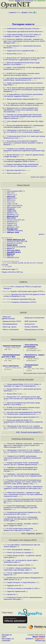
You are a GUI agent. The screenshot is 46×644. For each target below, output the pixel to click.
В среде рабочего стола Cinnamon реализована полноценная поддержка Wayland (23, 95)
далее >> (43, 177)
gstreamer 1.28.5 (13, 227)
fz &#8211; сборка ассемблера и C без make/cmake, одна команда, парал (20, 569)
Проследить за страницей (8, 640)
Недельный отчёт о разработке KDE (21, 51)
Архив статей (42, 373)
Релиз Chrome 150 (14, 173)
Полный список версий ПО (32, 432)
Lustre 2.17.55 (12, 204)
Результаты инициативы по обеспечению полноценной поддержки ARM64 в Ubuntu (20, 160)
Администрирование (12, 346)
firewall (30, 359)
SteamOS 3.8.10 (13, 258)
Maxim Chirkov (39, 637)
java (19, 359)
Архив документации (30, 373)
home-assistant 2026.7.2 (16, 191)
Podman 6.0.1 (12, 223)
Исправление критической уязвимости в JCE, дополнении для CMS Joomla (22, 513)
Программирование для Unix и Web (11, 356)
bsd (37, 369)
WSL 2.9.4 (11, 193)
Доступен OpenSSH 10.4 (16, 170)
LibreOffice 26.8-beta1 (15, 231)
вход (23, 1)
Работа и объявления (11, 330)
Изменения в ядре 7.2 (10, 269)
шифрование (31, 360)
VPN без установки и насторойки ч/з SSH (23, 588)
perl (9, 359)
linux (33, 369)
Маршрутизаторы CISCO (12, 321)
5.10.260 (5, 265)
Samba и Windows (31, 327)
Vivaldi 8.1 (11, 209)
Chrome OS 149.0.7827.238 (17, 241)
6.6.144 (27, 263)
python (14, 359)
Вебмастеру (40, 641)
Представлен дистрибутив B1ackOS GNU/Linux (25, 32)
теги (30, 12)
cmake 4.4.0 (11, 211)
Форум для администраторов (8, 318)
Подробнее (31, 534)
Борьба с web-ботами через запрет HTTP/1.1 (28, 291)
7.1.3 (9, 263)
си (6, 359)
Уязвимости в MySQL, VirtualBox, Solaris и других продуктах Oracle (21, 525)
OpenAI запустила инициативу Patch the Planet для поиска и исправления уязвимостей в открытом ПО (23, 501)
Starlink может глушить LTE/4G (19, 565)
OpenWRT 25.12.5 (14, 252)
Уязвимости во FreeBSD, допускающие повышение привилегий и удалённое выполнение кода (24, 150)
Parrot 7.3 (11, 249)
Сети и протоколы (11, 366)
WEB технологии (31, 321)
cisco (29, 369)
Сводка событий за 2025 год (12, 272)
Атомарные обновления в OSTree (24, 302)
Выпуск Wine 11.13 (14, 54)
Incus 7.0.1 (11, 202)
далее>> (42, 234)
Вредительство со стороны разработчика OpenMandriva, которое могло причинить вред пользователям (21, 110)
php (6, 360)
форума (28, 540)
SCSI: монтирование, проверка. (19, 550)
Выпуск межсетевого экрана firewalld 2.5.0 (23, 99)
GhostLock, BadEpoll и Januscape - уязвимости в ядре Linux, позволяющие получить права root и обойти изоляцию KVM (24, 41)
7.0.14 (9, 266)
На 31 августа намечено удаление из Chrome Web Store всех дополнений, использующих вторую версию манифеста (24, 90)
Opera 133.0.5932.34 (15, 205)
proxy (19, 368)
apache (8, 368)
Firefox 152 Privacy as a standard (19, 553)
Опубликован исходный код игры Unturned (23, 29)
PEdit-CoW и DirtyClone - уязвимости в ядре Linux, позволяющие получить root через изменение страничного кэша (23, 494)
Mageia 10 (11, 254)
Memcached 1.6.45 (14, 207)
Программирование (10, 324)
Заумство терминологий (16, 591)
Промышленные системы (34, 330)
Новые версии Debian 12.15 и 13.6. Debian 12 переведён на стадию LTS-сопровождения (22, 35)
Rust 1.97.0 (11, 218)
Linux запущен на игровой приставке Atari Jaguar (25, 121)
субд (10, 360)
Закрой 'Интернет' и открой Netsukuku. (21, 582)
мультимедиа (31, 350)
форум (25, 12)
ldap (6, 349)
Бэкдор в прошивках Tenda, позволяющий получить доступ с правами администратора (21, 165)
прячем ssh (11, 594)
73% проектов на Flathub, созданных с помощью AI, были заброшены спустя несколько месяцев (23, 104)
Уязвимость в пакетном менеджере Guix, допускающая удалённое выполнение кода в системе (21, 469)
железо (29, 370)
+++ (19, 12)
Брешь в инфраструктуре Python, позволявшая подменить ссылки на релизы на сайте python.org (23, 488)
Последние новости (23, 24)
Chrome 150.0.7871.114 (16, 220)
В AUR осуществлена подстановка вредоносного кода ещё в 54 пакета (18, 529)
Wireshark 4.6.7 (13, 222)
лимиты (36, 359)
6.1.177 (33, 263)
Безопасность (30, 324)
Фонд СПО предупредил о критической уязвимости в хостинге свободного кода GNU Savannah (20, 508)
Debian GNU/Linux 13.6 (16, 240)
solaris (42, 369)
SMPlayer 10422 (13, 232)
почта (9, 369)
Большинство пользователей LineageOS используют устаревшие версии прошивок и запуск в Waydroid (23, 143)
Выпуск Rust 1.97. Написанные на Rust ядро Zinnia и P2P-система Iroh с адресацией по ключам (24, 59)
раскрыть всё (35, 177)
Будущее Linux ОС (14, 585)
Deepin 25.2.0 (12, 245)
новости (13, 12)
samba (14, 368)
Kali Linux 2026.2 (13, 250)
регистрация (29, 1)
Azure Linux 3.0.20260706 (16, 247)
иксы (39, 350)
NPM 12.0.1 (11, 200)
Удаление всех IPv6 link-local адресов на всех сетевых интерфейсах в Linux (24, 295)
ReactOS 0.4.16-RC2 (15, 243)
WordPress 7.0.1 (13, 214)
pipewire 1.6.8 (12, 213)
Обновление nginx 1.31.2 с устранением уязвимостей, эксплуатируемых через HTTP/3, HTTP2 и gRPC (21, 519)
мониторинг (16, 348)
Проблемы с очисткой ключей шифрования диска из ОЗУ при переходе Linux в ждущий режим (23, 475)
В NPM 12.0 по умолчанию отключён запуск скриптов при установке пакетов (21, 74)
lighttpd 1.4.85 (12, 225)
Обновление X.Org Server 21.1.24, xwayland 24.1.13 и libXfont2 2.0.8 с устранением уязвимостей (23, 131)
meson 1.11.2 (12, 195)
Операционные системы (31, 366)
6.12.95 (20, 263)
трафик (8, 348)
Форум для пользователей (34, 318)
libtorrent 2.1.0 (12, 216)
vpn (10, 349)
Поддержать (40, 639)
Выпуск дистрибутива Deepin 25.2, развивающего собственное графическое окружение (24, 126)
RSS (18, 432)
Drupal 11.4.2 (12, 198)
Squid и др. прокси (9, 327)
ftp (5, 369)
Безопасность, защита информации (34, 356)
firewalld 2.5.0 (12, 229)
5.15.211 (40, 263)
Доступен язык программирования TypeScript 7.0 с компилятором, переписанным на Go (24, 79)
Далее (40, 534)
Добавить (30, 639)
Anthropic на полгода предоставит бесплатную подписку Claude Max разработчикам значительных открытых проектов (23, 116)
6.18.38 (14, 263)
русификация (32, 349)
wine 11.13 (11, 197)
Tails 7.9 (10, 256)
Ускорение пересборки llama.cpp (23, 299)
